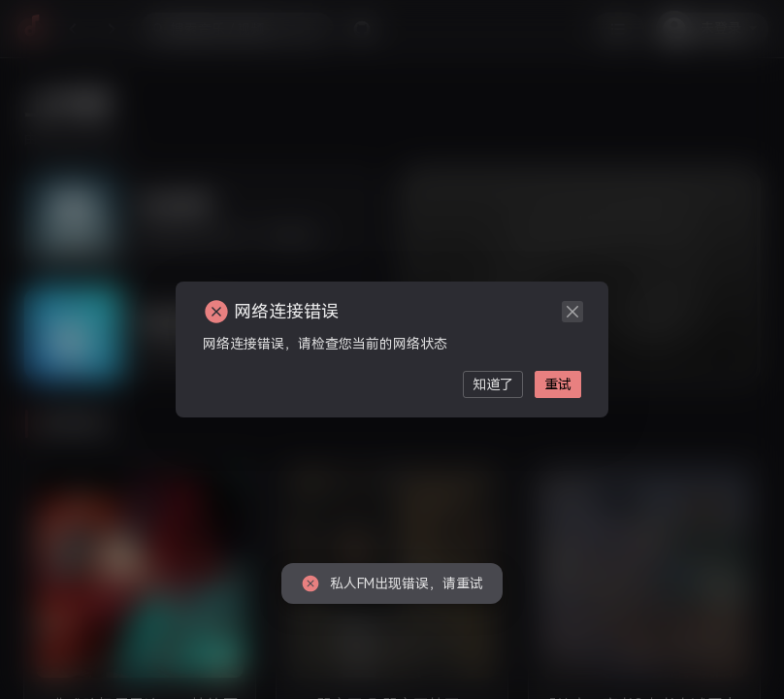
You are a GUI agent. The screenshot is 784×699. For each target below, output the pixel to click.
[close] (572, 312)
